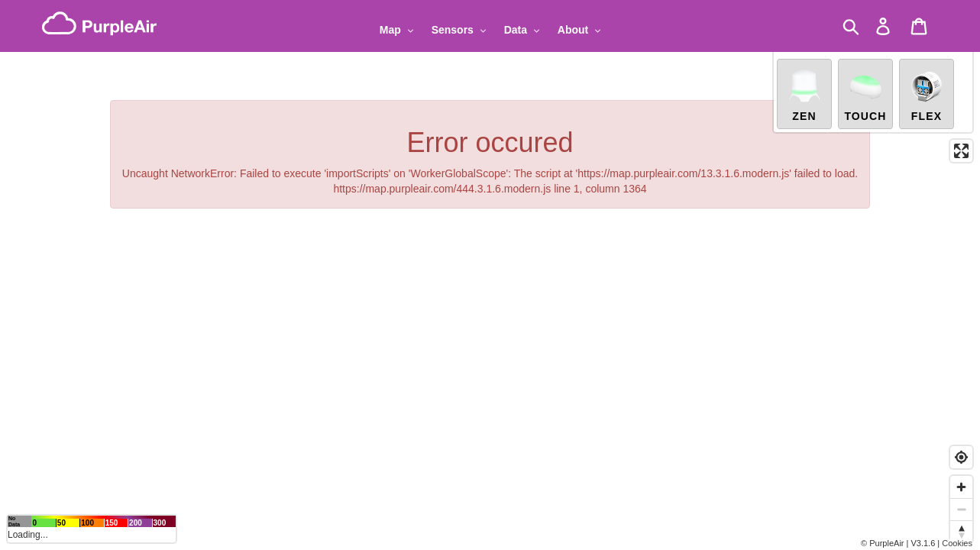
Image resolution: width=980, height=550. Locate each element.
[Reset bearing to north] (961, 531)
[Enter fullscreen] (961, 146)
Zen (804, 90)
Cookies (957, 543)
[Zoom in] (961, 487)
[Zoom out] (961, 509)
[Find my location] (961, 457)
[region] (490, 275)
